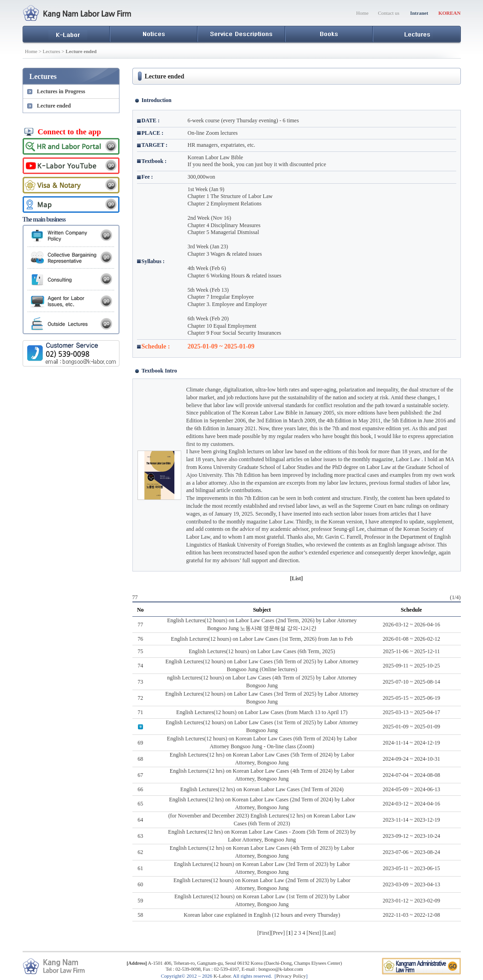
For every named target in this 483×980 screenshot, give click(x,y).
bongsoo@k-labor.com (280, 969)
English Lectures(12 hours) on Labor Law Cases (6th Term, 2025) (262, 651)
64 (140, 820)
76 (140, 639)
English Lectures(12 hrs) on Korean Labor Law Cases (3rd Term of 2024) (262, 789)
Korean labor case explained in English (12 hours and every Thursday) (262, 915)
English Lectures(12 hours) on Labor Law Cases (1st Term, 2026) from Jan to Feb (262, 639)
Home (362, 13)
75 (140, 651)
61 (140, 868)
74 (140, 666)
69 (140, 743)
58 (140, 915)
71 (140, 712)
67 (140, 775)
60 (140, 884)
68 (140, 759)
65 (140, 804)
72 (140, 698)
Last (329, 933)
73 (140, 682)
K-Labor (222, 976)
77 (140, 625)
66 (140, 789)
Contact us (389, 13)
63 (140, 836)
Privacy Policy (291, 976)
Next (314, 933)
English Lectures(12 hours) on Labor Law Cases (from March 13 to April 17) (262, 712)
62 (140, 852)
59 (140, 901)
